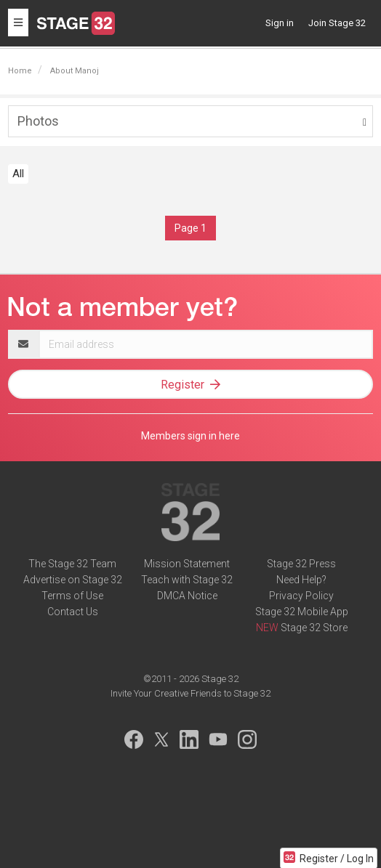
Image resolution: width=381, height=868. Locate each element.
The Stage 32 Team (72, 564)
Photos (38, 121)
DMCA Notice (187, 596)
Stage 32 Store (314, 628)
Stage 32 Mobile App (302, 612)
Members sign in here (190, 436)
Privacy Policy (301, 596)
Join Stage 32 (337, 23)
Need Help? (301, 580)
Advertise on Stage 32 (73, 580)
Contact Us (73, 612)
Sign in (280, 23)
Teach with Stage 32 (187, 580)
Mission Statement (187, 564)
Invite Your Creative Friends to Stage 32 (190, 693)
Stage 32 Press (301, 564)
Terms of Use (72, 596)
